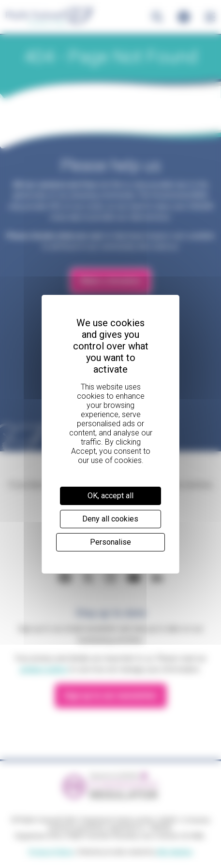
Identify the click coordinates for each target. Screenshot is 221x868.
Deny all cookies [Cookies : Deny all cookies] (110, 519)
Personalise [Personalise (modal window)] (110, 542)
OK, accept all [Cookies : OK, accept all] (110, 496)
